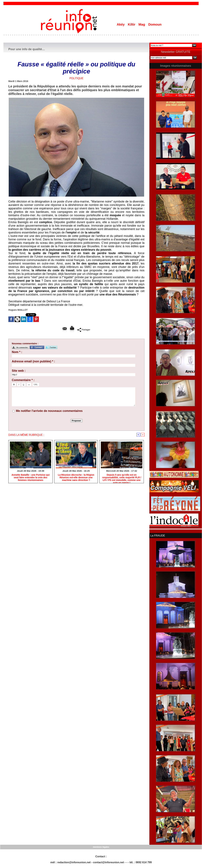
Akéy (121, 24)
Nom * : (17, 352)
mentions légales (101, 847)
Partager (84, 330)
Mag (142, 24)
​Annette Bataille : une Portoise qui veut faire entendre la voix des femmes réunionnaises (30, 478)
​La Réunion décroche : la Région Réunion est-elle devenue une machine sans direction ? (76, 478)
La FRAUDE (158, 535)
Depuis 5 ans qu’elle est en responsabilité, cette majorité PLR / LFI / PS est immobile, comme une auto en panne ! (122, 478)
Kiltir (132, 24)
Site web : (19, 371)
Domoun (155, 24)
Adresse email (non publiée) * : (33, 361)
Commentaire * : (23, 380)
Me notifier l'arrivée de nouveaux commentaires (49, 411)
